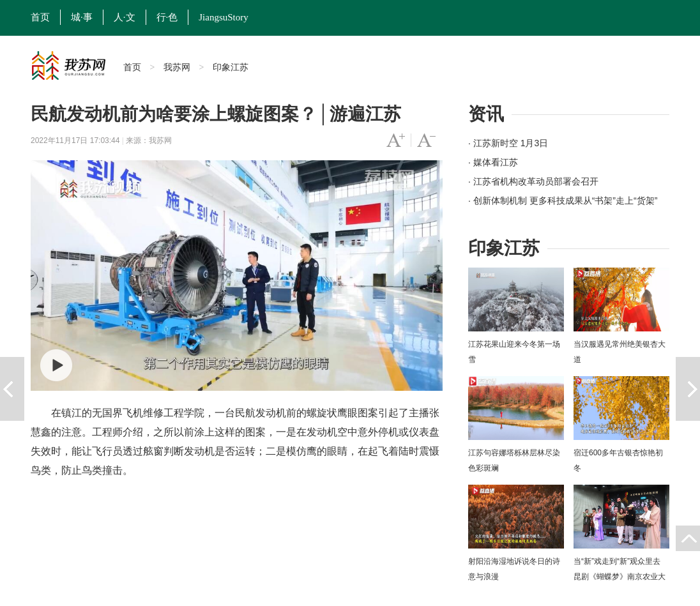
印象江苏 (231, 67)
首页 (40, 17)
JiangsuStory (224, 17)
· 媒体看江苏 (493, 162)
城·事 (82, 17)
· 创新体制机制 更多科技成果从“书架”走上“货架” (563, 201)
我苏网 (177, 67)
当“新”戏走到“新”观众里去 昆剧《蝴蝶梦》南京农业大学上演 (620, 577)
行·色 (167, 17)
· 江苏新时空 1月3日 (508, 143)
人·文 (125, 17)
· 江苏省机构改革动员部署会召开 (533, 181)
